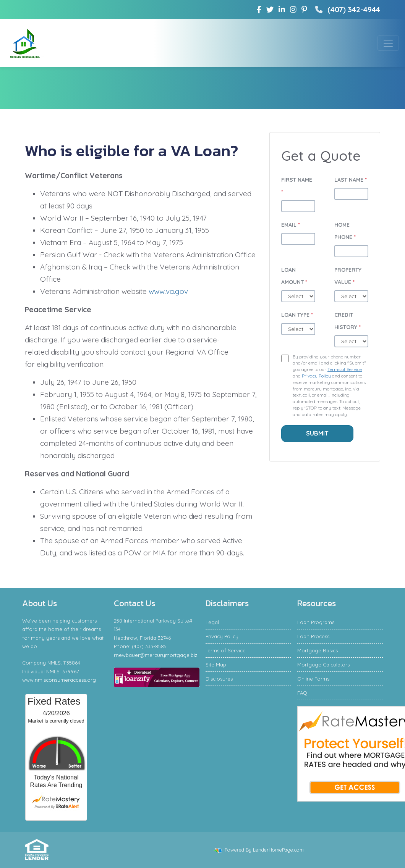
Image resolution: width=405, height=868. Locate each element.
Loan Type (297, 315)
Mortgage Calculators (323, 665)
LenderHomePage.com (278, 850)
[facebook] (259, 10)
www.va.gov (168, 291)
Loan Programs (316, 622)
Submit (317, 433)
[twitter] (270, 10)
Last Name (351, 180)
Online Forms (313, 679)
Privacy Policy (316, 376)
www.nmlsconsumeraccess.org (59, 680)
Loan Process (313, 636)
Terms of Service (345, 369)
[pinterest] (304, 10)
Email (291, 225)
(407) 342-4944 (347, 10)
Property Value (348, 276)
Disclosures (219, 679)
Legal (212, 622)
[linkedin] (282, 10)
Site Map (216, 665)
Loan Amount (294, 276)
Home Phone (345, 231)
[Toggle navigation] (388, 43)
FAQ (302, 693)
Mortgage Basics (318, 650)
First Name (297, 186)
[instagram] (293, 10)
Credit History (347, 321)
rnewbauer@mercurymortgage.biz (156, 655)
